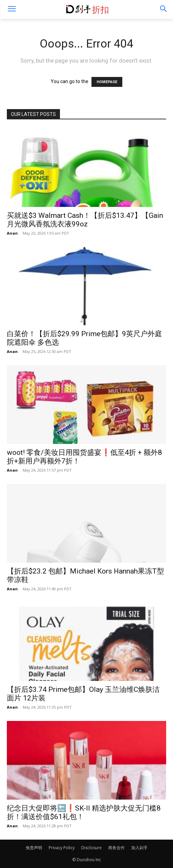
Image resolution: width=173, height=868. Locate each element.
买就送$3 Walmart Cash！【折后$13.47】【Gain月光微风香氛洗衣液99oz (85, 220)
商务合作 (116, 848)
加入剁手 (139, 848)
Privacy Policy (62, 848)
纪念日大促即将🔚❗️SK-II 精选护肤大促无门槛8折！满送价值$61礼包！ (84, 812)
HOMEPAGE (107, 82)
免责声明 (34, 848)
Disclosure (91, 848)
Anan (12, 233)
